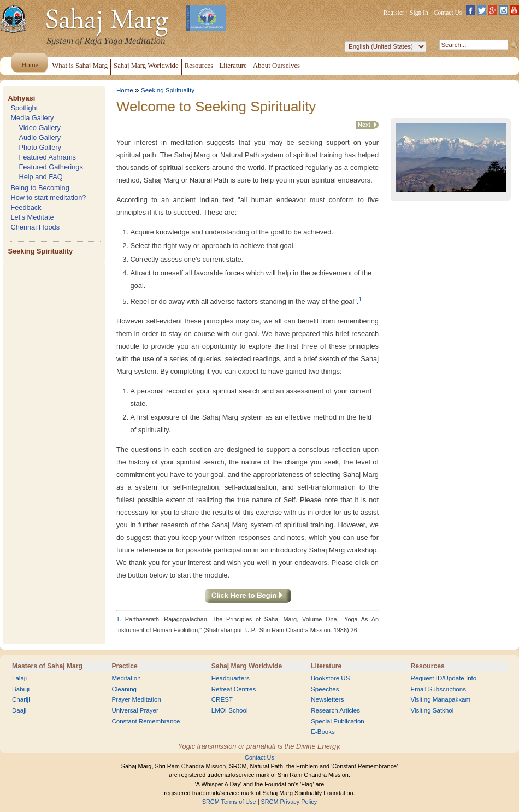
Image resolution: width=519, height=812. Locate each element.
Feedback (26, 207)
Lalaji (19, 678)
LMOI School (230, 710)
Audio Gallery (40, 137)
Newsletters (327, 699)
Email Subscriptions (438, 689)
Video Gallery (40, 128)
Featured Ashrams (47, 157)
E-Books (323, 732)
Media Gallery (32, 118)
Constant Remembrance (146, 721)
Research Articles (335, 710)
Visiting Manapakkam (441, 699)
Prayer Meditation (136, 699)
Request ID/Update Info (444, 678)
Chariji (21, 699)
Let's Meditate (32, 217)
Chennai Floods (35, 227)
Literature (326, 666)
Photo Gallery (40, 147)
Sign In (419, 13)
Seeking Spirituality (40, 251)
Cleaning (124, 689)
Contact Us (448, 13)
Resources (428, 666)
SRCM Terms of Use (229, 802)
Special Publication (338, 721)
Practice (124, 666)
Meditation (126, 678)
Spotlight (24, 108)
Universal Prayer (135, 710)
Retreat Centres (234, 689)
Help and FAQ (40, 177)
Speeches (325, 689)
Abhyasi (21, 98)
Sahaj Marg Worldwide (247, 666)
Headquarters (231, 678)
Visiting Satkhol (432, 710)
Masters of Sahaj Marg (47, 666)
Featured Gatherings (51, 167)
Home (125, 90)
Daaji (19, 710)
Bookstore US (330, 678)
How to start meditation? (48, 198)
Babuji (21, 689)
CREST (222, 699)
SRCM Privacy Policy (289, 802)
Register (394, 13)
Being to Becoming (40, 188)
